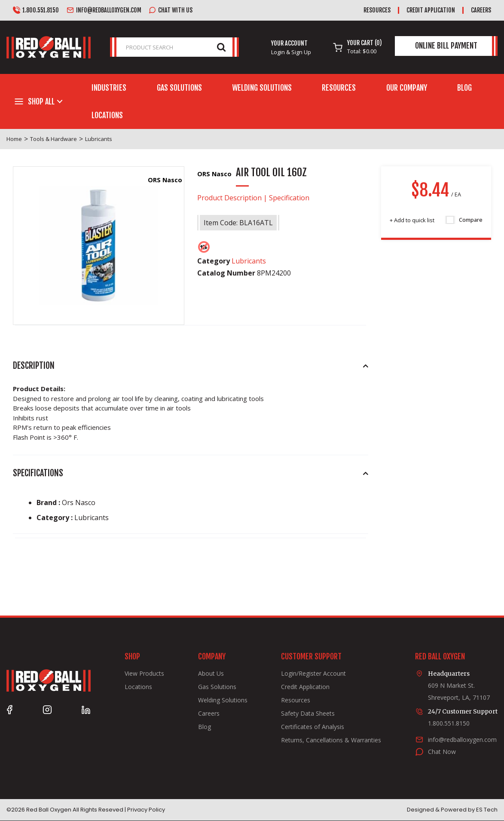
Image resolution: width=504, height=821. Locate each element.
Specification (289, 198)
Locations (107, 115)
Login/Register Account (313, 674)
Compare (464, 220)
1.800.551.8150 (36, 10)
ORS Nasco (165, 180)
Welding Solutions (262, 88)
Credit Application (431, 10)
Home (14, 139)
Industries (109, 88)
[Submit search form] (221, 47)
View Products (144, 674)
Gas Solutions (179, 88)
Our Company (407, 88)
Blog (464, 88)
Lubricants (99, 139)
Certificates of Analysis (313, 727)
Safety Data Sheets (308, 714)
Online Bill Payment (446, 46)
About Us (211, 674)
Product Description (229, 198)
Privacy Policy (146, 810)
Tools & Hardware (53, 139)
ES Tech (487, 810)
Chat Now (442, 752)
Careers (481, 10)
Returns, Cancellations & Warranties (331, 740)
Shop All (41, 101)
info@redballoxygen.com (104, 10)
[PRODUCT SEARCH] (174, 47)
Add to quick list (412, 220)
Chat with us (171, 10)
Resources (377, 10)
